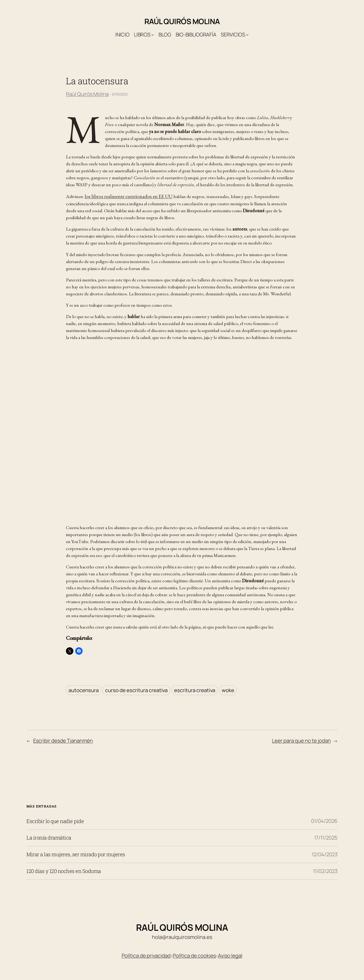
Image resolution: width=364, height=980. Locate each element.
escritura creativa (195, 690)
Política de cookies (194, 956)
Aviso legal (230, 956)
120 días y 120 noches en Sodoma (64, 871)
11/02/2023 (325, 871)
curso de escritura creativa (136, 690)
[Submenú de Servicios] (247, 35)
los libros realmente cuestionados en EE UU (129, 196)
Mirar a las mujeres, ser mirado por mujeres (76, 854)
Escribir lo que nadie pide (55, 821)
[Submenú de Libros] (153, 35)
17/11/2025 (326, 838)
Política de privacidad (146, 956)
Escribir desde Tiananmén (63, 741)
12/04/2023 (325, 854)
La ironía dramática (49, 838)
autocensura (84, 690)
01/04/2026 (324, 821)
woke (228, 690)
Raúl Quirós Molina (182, 21)
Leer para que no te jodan (301, 741)
